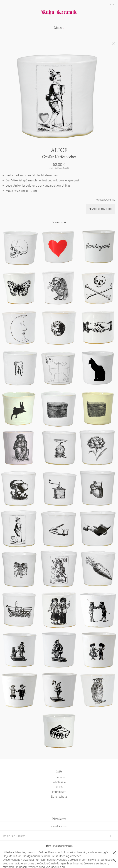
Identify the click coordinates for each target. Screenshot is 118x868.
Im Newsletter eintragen (59, 846)
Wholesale (59, 782)
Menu (58, 28)
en (114, 4)
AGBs (59, 787)
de (110, 4)
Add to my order (101, 209)
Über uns (59, 777)
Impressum (59, 792)
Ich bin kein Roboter (14, 836)
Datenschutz (59, 797)
